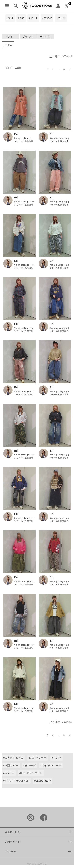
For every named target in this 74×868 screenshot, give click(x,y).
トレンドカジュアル (17, 781)
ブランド (28, 37)
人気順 (18, 68)
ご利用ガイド (12, 842)
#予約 (21, 18)
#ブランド (47, 18)
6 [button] (64, 69)
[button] (70, 69)
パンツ (57, 758)
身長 (10, 37)
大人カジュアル (14, 758)
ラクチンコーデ (52, 765)
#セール (33, 18)
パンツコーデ (38, 758)
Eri (16, 134)
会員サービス (12, 832)
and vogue (11, 852)
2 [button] (53, 69)
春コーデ (30, 765)
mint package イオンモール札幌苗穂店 (24, 140)
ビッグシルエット (32, 773)
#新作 (10, 18)
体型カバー (11, 765)
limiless (9, 773)
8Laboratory (43, 781)
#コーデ (61, 18)
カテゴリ (46, 37)
